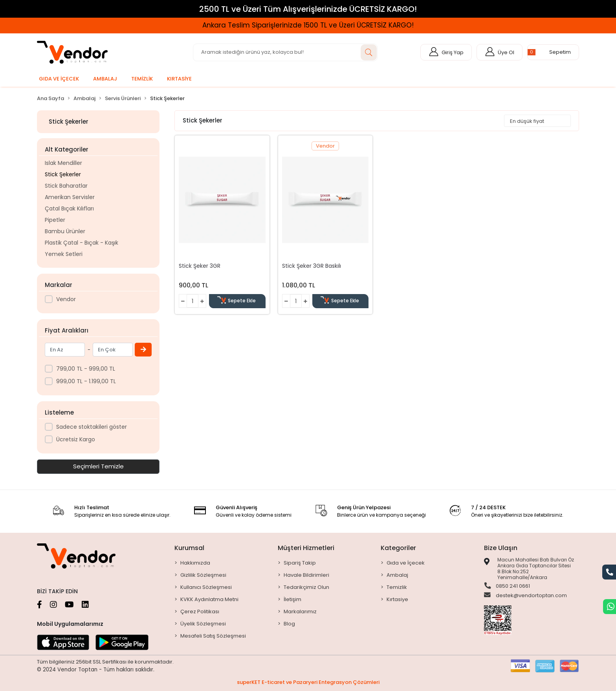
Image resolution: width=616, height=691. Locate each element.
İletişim (292, 599)
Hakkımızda (195, 563)
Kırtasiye (397, 599)
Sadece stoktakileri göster (92, 427)
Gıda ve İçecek (406, 563)
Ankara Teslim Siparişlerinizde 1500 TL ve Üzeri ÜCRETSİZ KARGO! (308, 25)
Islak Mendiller (63, 163)
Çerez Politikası (200, 611)
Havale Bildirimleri (306, 575)
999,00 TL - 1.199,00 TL (86, 381)
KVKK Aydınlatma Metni (209, 599)
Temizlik (397, 587)
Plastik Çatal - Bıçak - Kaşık (82, 243)
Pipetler (55, 220)
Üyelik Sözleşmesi (203, 624)
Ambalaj (397, 575)
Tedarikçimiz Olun (306, 587)
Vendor (66, 299)
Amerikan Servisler (70, 197)
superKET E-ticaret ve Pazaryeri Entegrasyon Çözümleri (308, 682)
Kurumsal (189, 548)
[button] (553, 52)
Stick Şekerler (63, 174)
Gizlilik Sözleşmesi (203, 575)
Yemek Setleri (64, 254)
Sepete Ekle (237, 301)
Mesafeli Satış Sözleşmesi (213, 636)
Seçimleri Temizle (98, 466)
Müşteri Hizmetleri (306, 548)
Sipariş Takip (300, 563)
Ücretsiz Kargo (76, 439)
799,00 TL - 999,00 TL (86, 369)
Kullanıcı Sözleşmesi (206, 587)
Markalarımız (300, 611)
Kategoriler (398, 548)
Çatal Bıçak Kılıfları (69, 208)
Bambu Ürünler (65, 231)
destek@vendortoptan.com (525, 596)
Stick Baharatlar (66, 186)
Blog (289, 624)
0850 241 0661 (507, 586)
